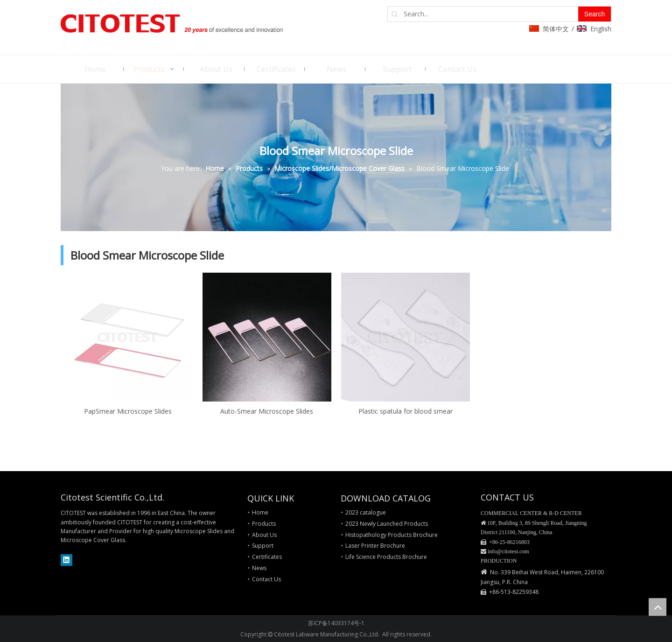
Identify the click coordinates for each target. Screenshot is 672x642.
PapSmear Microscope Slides (128, 411)
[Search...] (490, 14)
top (658, 607)
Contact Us (266, 579)
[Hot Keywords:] (595, 14)
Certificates (267, 557)
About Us (264, 535)
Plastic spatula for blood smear (406, 411)
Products (264, 524)
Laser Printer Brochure (375, 546)
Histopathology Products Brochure (392, 535)
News (259, 568)
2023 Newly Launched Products (387, 524)
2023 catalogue (366, 512)
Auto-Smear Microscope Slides (267, 411)
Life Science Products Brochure (386, 557)
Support (263, 546)
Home (260, 512)
